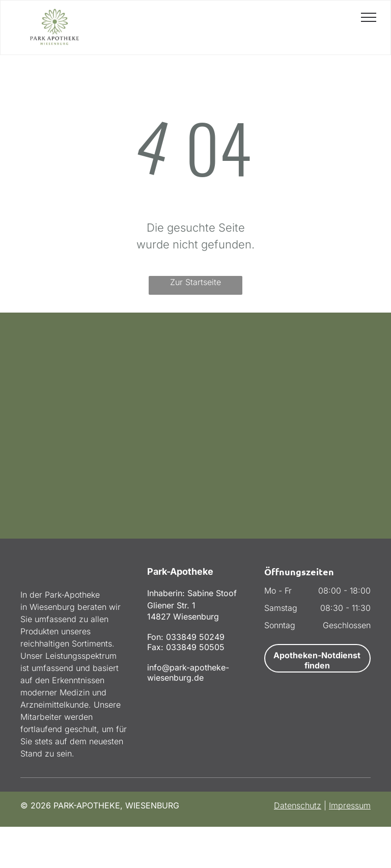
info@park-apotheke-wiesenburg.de (188, 673)
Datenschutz (298, 805)
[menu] (369, 17)
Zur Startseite (195, 282)
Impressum (350, 805)
